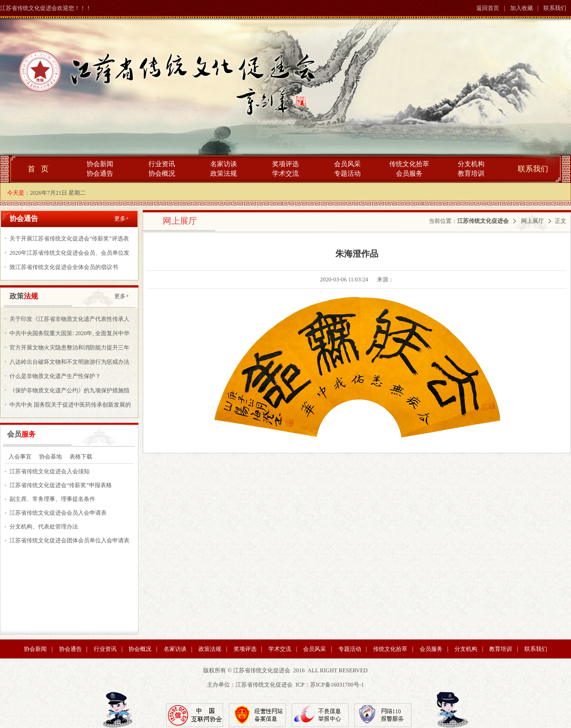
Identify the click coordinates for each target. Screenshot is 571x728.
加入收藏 (522, 8)
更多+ (122, 219)
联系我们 (555, 8)
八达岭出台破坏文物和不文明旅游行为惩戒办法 (69, 362)
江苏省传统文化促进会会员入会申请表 (58, 513)
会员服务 (409, 174)
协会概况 (162, 174)
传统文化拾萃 (409, 164)
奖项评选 (285, 164)
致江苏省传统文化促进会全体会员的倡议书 (64, 267)
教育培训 (471, 174)
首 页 (38, 169)
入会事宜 (20, 457)
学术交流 (285, 174)
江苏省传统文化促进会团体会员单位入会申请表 (69, 540)
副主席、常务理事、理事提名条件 (52, 499)
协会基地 (50, 457)
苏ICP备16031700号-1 (337, 685)
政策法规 (224, 174)
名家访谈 (224, 164)
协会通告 (100, 174)
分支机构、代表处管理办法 (44, 527)
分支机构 (471, 164)
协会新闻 (100, 164)
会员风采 (347, 164)
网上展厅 (532, 221)
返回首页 (488, 8)
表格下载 (81, 457)
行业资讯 (162, 164)
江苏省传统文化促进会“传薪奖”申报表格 (61, 485)
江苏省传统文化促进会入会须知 (49, 471)
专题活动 (347, 174)
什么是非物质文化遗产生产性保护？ (55, 376)
